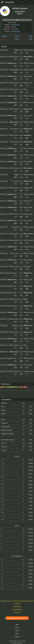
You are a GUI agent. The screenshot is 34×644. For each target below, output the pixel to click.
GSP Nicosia (15, 25)
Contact (17, 637)
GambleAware (17, 607)
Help (17, 625)
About (17, 634)
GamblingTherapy (17, 610)
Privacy (17, 628)
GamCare (17, 613)
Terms (17, 631)
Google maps (16, 31)
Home (17, 36)
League (4, 36)
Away (31, 36)
